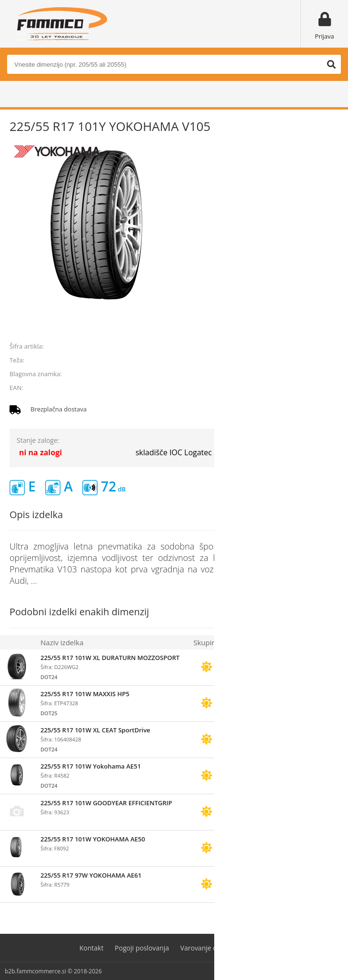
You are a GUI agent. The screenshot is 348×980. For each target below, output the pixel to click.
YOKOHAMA (321, 374)
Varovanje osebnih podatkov (225, 948)
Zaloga (238, 642)
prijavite (325, 324)
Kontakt (92, 948)
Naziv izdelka (62, 642)
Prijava (324, 36)
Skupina (207, 642)
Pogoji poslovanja (142, 948)
